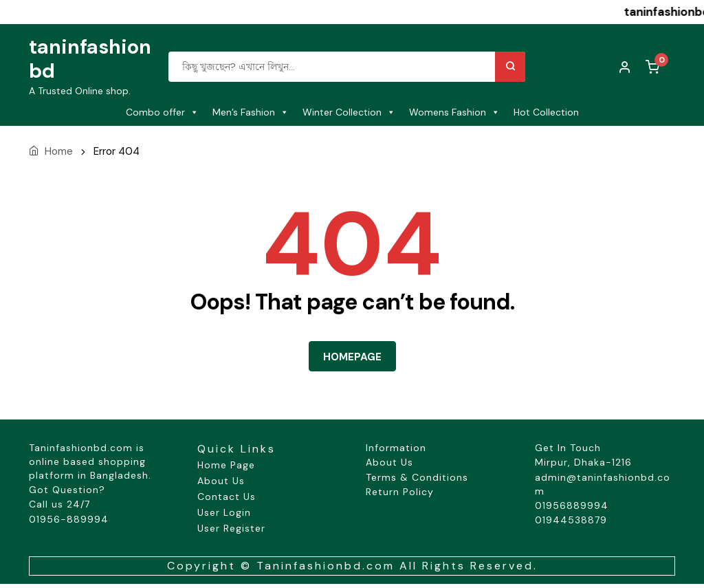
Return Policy (400, 492)
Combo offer (162, 112)
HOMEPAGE (352, 357)
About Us (221, 481)
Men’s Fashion (251, 112)
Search (510, 67)
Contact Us (227, 497)
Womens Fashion (454, 112)
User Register (231, 528)
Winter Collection (349, 112)
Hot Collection (546, 112)
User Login (224, 512)
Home (59, 151)
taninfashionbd (90, 59)
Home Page (226, 465)
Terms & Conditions (417, 477)
